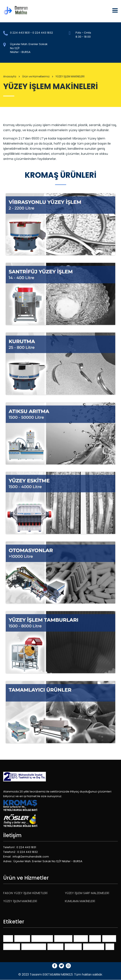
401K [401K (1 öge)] (8, 938)
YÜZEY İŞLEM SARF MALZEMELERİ (87, 893)
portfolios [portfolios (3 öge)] (73, 947)
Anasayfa (10, 76)
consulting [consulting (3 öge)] (63, 938)
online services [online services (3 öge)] (34, 947)
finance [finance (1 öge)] (81, 938)
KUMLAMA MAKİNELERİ (80, 901)
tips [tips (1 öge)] (110, 947)
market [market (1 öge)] (109, 938)
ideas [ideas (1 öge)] (95, 938)
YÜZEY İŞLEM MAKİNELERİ (20, 901)
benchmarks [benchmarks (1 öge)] (42, 938)
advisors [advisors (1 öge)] (22, 938)
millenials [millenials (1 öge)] (12, 947)
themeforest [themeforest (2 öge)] (94, 947)
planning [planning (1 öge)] (55, 947)
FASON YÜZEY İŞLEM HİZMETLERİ (25, 893)
